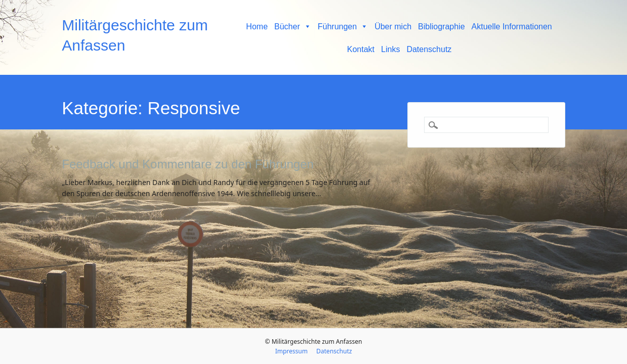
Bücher (293, 27)
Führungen (343, 27)
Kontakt (361, 49)
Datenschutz (429, 49)
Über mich (393, 27)
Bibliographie (442, 27)
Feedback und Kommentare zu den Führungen (188, 164)
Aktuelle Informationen (512, 27)
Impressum (291, 351)
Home (257, 27)
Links (390, 49)
